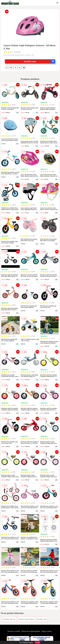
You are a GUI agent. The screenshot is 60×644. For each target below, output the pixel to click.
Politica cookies (47, 631)
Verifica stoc (39, 61)
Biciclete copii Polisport (26, 619)
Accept (38, 642)
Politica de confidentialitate (31, 631)
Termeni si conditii (14, 631)
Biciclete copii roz (9, 619)
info (17, 112)
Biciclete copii (42, 619)
